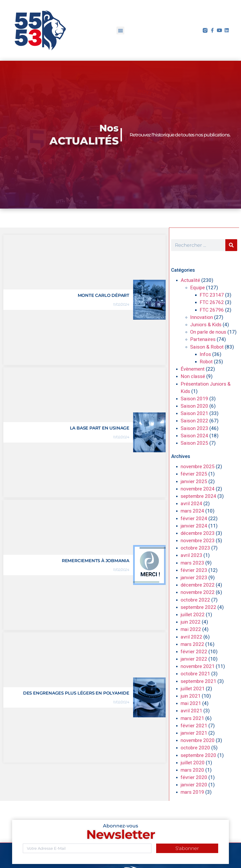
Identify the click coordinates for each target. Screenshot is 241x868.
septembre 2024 (198, 496)
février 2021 (194, 726)
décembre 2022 (198, 585)
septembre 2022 (198, 607)
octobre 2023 (195, 548)
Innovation (202, 317)
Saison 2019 (194, 399)
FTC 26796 (212, 310)
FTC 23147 (212, 295)
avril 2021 (191, 711)
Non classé (193, 376)
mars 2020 (192, 770)
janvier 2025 (194, 481)
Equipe (198, 288)
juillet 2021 (193, 689)
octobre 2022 (195, 600)
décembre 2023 (198, 533)
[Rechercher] (231, 245)
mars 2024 (192, 511)
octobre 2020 (195, 748)
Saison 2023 (194, 428)
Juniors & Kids (206, 325)
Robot (206, 362)
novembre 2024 (198, 489)
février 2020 (194, 777)
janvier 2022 (194, 659)
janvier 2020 (194, 785)
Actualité (190, 280)
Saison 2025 (194, 443)
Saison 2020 (194, 406)
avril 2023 (191, 555)
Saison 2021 (194, 413)
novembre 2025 (198, 467)
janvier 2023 (194, 578)
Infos (205, 354)
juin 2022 (191, 622)
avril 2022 (191, 637)
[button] (120, 30)
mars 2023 (192, 563)
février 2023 (194, 570)
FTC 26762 (212, 302)
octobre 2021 (195, 674)
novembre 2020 (198, 740)
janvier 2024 (194, 526)
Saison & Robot (207, 347)
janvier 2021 (194, 733)
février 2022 (194, 652)
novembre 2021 (198, 666)
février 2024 (194, 518)
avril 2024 (191, 504)
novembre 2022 (198, 592)
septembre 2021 (198, 681)
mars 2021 (192, 718)
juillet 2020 (193, 763)
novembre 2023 (198, 541)
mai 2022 (191, 629)
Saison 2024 (194, 436)
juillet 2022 (193, 615)
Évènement (193, 369)
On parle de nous (208, 332)
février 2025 (194, 474)
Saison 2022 (194, 421)
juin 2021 (191, 696)
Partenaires (203, 339)
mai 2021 (191, 703)
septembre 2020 (198, 755)
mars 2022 (192, 644)
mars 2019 (192, 792)
